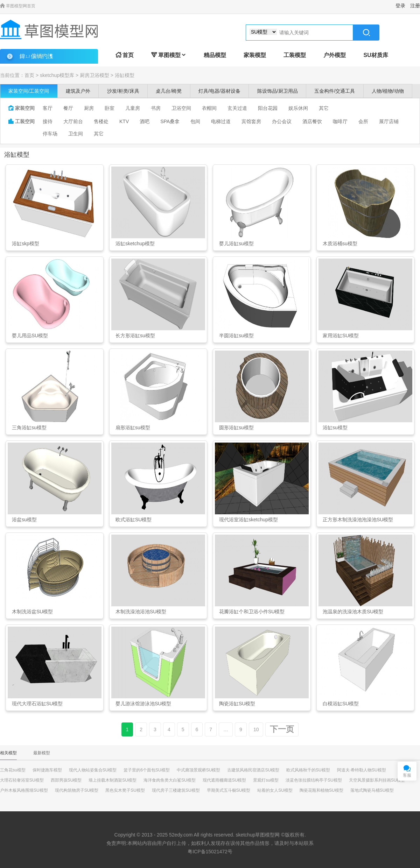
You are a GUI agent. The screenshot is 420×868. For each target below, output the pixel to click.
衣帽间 (209, 108)
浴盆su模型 (24, 520)
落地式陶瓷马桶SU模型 (372, 790)
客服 (407, 775)
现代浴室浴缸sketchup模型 (248, 520)
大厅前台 (73, 121)
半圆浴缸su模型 (236, 336)
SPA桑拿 (170, 121)
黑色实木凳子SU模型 (125, 790)
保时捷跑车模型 (47, 770)
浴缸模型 (125, 75)
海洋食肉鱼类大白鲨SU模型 (170, 780)
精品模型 (215, 55)
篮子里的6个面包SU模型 (146, 770)
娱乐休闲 (298, 108)
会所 (363, 121)
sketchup (245, 835)
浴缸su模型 (335, 428)
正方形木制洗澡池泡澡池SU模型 (358, 520)
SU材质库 (376, 55)
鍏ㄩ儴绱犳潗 (36, 56)
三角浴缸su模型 (29, 428)
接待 (48, 121)
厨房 (89, 108)
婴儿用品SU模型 (30, 336)
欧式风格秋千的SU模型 (308, 770)
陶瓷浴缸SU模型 (237, 704)
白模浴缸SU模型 (341, 704)
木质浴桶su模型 (340, 244)
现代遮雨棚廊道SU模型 (225, 780)
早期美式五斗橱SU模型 (229, 790)
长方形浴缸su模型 (135, 336)
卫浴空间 (181, 108)
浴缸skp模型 (26, 244)
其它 (324, 108)
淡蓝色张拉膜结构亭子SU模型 (314, 780)
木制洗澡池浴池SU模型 (141, 612)
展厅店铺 (389, 121)
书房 (156, 108)
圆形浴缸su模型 (236, 428)
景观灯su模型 (266, 780)
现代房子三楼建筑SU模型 (176, 790)
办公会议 (282, 121)
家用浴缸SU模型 (341, 336)
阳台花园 (268, 108)
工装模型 (295, 55)
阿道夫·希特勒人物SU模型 (362, 770)
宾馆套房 (251, 121)
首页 (125, 55)
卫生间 (76, 134)
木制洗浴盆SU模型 (32, 612)
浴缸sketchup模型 (135, 244)
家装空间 (21, 108)
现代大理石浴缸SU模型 (37, 704)
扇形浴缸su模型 (133, 428)
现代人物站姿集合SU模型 (93, 770)
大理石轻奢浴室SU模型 (22, 780)
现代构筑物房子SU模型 (77, 790)
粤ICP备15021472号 (210, 852)
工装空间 (21, 121)
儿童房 (133, 108)
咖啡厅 (340, 121)
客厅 (48, 108)
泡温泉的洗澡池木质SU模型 (353, 612)
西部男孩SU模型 (66, 780)
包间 (195, 121)
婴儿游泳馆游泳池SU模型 (143, 704)
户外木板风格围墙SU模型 (24, 790)
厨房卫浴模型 (94, 75)
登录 (400, 6)
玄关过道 (237, 108)
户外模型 (335, 55)
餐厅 (68, 108)
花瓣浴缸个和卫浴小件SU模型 (252, 612)
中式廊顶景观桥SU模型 (199, 770)
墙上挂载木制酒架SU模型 (113, 780)
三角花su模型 (13, 770)
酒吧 (145, 121)
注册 (415, 6)
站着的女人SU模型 (275, 790)
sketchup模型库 (57, 75)
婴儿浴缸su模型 (236, 244)
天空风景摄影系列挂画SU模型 (377, 780)
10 (256, 729)
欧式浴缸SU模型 (134, 520)
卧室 (110, 108)
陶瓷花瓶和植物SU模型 (321, 790)
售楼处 (101, 121)
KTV (124, 121)
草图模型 (169, 55)
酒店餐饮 (312, 121)
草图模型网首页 (18, 6)
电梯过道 (221, 121)
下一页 (282, 729)
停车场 (50, 134)
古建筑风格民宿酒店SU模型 (253, 770)
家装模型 (255, 55)
